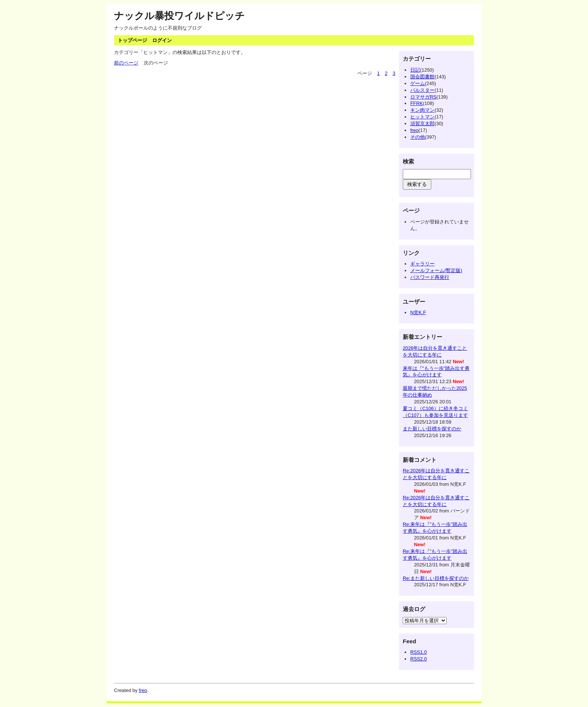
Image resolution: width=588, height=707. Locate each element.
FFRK (416, 103)
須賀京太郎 (422, 124)
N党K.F (418, 312)
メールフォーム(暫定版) (436, 270)
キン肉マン (422, 110)
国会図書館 (422, 77)
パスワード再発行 (430, 277)
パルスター (422, 90)
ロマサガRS (423, 97)
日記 (415, 70)
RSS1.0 (418, 652)
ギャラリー (422, 264)
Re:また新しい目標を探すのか (436, 578)
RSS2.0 (418, 659)
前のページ (126, 63)
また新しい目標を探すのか (432, 429)
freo (414, 130)
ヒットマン (422, 117)
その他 (418, 137)
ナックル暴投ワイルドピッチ (179, 16)
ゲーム (418, 83)
